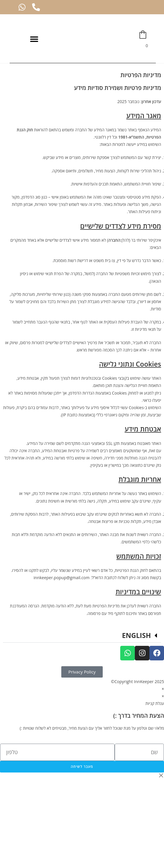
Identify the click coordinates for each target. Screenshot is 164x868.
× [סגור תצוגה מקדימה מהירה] (163, 689)
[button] (34, 39)
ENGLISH (136, 635)
